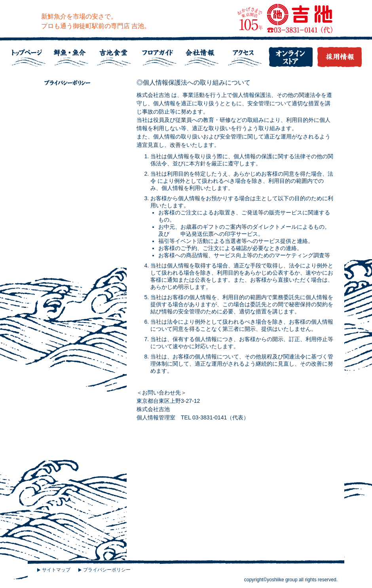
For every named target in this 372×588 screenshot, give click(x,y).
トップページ (30, 55)
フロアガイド (160, 55)
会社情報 (204, 55)
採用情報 (337, 55)
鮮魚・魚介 (73, 55)
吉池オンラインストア (291, 55)
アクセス (247, 55)
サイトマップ (56, 570)
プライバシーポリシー (107, 570)
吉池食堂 (117, 55)
